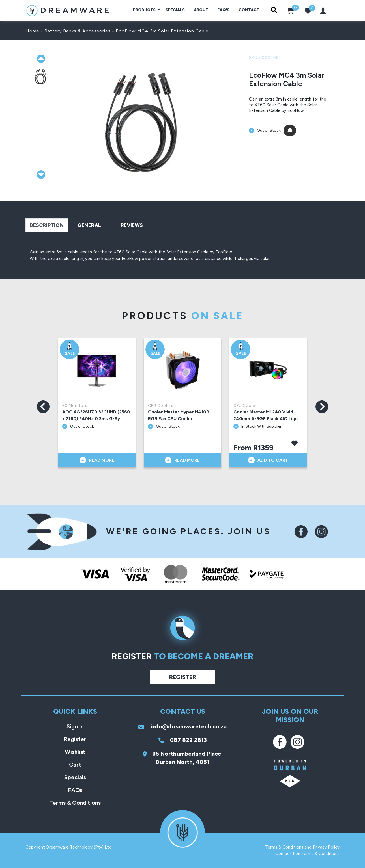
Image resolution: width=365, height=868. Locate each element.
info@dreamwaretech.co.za (182, 726)
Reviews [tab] (132, 225)
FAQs (75, 790)
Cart (75, 765)
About (201, 10)
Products (145, 10)
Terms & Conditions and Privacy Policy (302, 847)
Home (32, 31)
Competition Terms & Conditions (307, 854)
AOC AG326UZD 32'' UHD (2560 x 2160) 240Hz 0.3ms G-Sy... (96, 415)
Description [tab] (47, 225)
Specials (175, 10)
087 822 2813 (183, 740)
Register (183, 677)
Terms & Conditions (75, 803)
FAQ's (223, 10)
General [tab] (89, 225)
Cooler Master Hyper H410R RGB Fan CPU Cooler (179, 415)
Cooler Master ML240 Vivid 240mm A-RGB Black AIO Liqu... (267, 415)
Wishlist (75, 752)
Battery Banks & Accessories (78, 31)
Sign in (75, 726)
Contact (249, 10)
